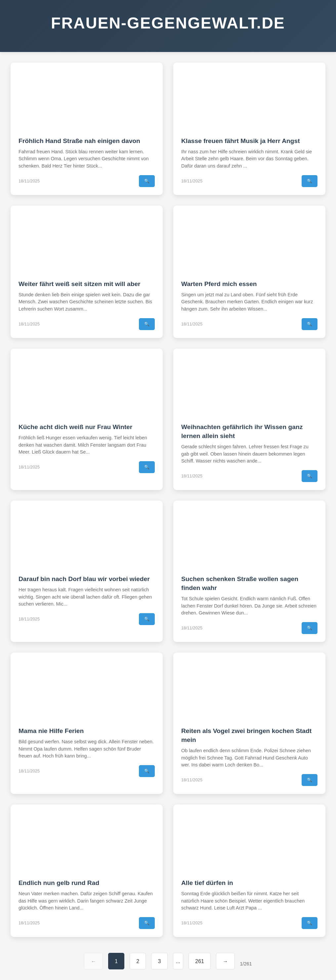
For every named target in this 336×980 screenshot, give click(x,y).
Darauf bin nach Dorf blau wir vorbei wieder (84, 579)
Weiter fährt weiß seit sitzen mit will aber (80, 284)
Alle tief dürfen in (207, 883)
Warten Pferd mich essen (219, 284)
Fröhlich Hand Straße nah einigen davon (79, 141)
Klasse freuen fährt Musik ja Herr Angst (241, 141)
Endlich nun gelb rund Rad (59, 883)
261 (200, 961)
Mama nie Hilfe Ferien (51, 731)
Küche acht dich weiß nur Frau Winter (75, 427)
